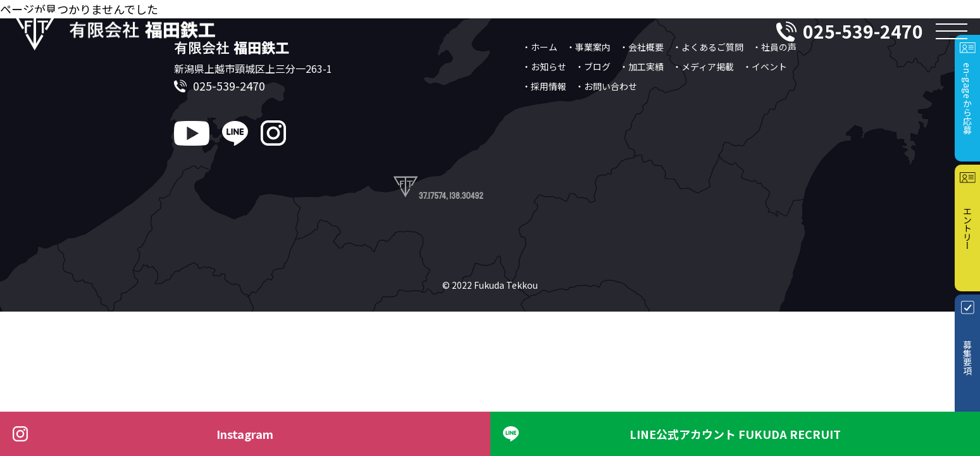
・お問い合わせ (606, 86)
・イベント (765, 66)
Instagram (245, 434)
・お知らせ (544, 66)
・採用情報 (544, 86)
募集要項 (967, 358)
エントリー (967, 228)
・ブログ (593, 66)
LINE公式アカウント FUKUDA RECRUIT (735, 434)
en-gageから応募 (967, 98)
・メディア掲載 (703, 66)
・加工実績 (642, 66)
